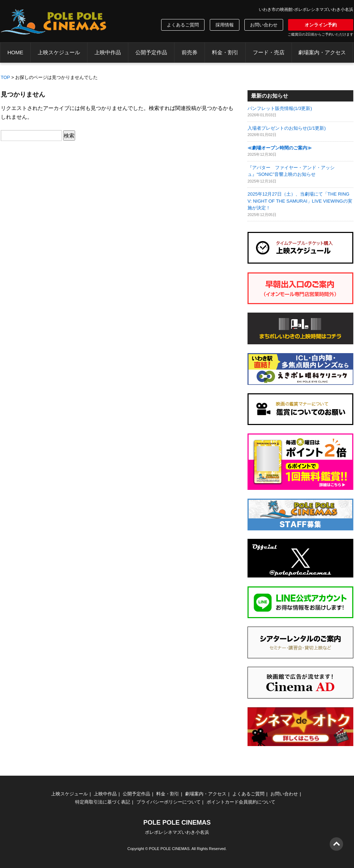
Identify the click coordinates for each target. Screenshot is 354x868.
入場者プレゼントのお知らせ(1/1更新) (287, 128)
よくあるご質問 (183, 25)
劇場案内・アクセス (322, 52)
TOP (5, 77)
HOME (15, 52)
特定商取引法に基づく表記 (103, 802)
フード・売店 (269, 52)
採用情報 (225, 25)
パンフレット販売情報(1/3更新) (280, 108)
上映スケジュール (59, 52)
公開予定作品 (151, 52)
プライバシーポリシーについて (169, 802)
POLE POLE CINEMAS (169, 849)
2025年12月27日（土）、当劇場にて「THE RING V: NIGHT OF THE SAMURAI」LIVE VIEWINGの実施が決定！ (300, 201)
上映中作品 (108, 52)
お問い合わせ (264, 25)
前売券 (190, 52)
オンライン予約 (321, 25)
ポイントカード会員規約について (241, 802)
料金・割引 (225, 52)
